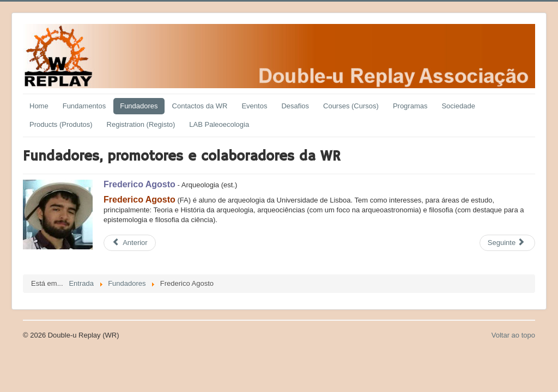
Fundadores (139, 106)
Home (39, 106)
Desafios (295, 106)
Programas (410, 106)
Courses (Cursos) (351, 106)
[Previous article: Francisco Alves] (130, 243)
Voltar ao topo (513, 335)
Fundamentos (84, 106)
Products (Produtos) (61, 124)
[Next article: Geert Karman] (507, 243)
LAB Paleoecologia (219, 124)
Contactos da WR (200, 106)
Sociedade (458, 106)
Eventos (254, 106)
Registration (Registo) (141, 124)
